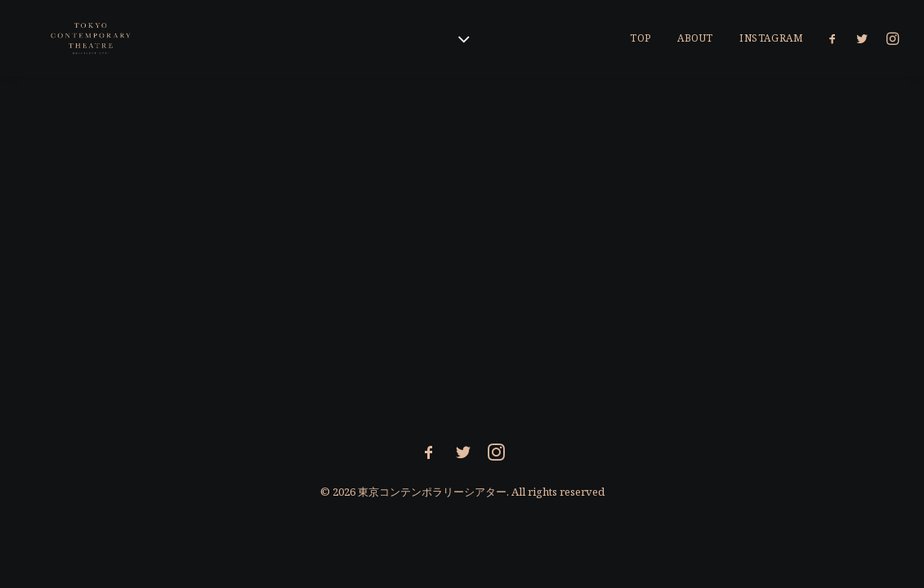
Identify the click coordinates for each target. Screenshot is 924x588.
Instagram (771, 38)
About (695, 38)
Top (641, 38)
